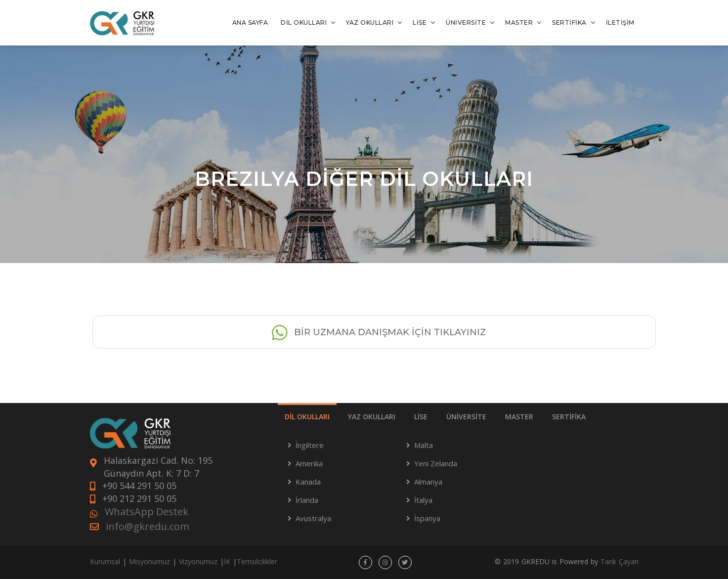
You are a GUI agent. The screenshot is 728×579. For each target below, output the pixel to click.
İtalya (423, 500)
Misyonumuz (150, 561)
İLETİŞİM (620, 22)
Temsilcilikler (257, 561)
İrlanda (307, 500)
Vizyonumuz (198, 561)
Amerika (309, 463)
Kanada (308, 482)
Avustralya (313, 518)
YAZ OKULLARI (370, 22)
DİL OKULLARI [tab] (307, 417)
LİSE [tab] (421, 417)
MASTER (519, 22)
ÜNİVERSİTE (466, 22)
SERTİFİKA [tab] (569, 417)
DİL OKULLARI (304, 22)
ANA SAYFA (250, 22)
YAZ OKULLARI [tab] (372, 417)
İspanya (427, 518)
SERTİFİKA (569, 22)
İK (227, 561)
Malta (424, 445)
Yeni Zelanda (436, 463)
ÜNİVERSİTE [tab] (466, 417)
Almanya (428, 482)
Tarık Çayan (620, 561)
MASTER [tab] (519, 417)
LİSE (420, 22)
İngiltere (310, 445)
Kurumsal (105, 561)
